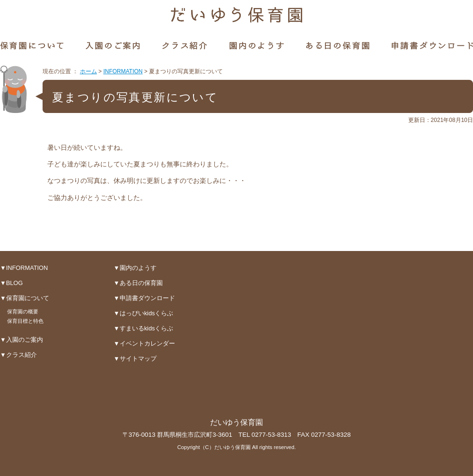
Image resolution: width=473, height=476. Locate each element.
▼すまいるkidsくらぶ (143, 328)
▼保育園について (25, 298)
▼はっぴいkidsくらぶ (143, 313)
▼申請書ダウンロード (144, 298)
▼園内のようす (135, 268)
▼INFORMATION (24, 268)
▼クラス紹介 (18, 355)
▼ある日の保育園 (138, 283)
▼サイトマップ (135, 359)
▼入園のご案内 (22, 340)
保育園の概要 (23, 312)
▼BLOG (11, 283)
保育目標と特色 (25, 321)
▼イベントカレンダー (144, 343)
